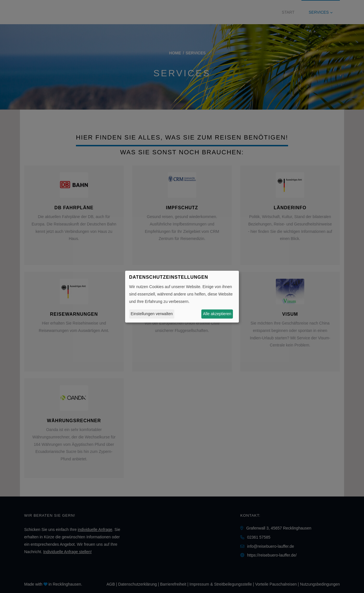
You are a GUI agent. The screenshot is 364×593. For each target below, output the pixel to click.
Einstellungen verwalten (152, 314)
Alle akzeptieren (217, 314)
